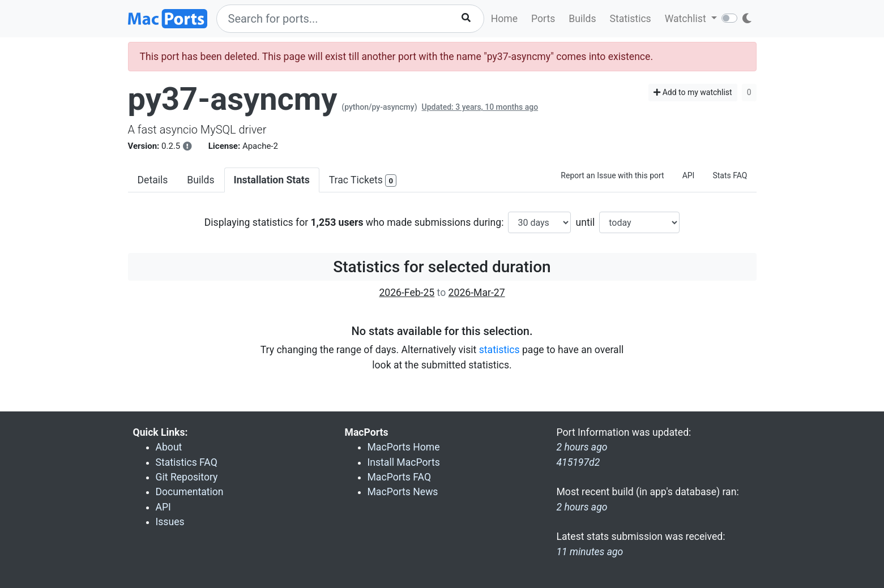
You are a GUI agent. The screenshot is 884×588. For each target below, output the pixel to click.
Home (504, 19)
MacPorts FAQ (400, 477)
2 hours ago (582, 507)
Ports (543, 19)
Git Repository (187, 477)
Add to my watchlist (693, 92)
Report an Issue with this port (612, 175)
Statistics (630, 19)
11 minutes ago (590, 552)
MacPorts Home (404, 447)
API (689, 175)
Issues (170, 522)
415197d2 (578, 462)
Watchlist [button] (687, 19)
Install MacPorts (404, 462)
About (169, 447)
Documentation (190, 492)
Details (153, 180)
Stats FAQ (730, 175)
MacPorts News (403, 492)
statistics (499, 350)
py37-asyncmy (233, 99)
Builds (582, 19)
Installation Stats (272, 180)
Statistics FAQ (187, 462)
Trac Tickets (363, 181)
